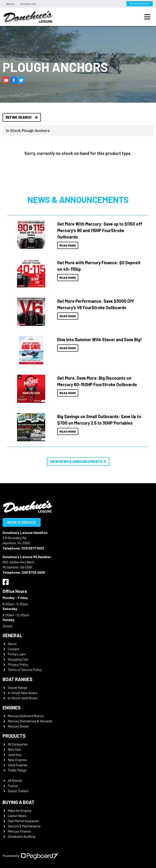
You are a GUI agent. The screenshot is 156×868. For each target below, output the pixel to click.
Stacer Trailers (18, 791)
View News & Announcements (78, 461)
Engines (12, 707)
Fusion (13, 786)
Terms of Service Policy (25, 670)
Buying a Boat (19, 802)
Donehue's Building (21, 836)
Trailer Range (17, 770)
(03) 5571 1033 (33, 548)
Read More (68, 245)
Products (23, 54)
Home (6, 54)
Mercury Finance (19, 831)
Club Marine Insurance (23, 821)
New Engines (17, 760)
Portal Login (17, 654)
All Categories (45, 54)
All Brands (15, 780)
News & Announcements (78, 200)
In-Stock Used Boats (23, 698)
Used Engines (18, 765)
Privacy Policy (18, 664)
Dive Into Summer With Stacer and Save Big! (99, 339)
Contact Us (28, 4)
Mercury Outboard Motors (26, 716)
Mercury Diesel (18, 726)
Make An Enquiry (20, 810)
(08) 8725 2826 (33, 572)
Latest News (17, 816)
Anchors (103, 54)
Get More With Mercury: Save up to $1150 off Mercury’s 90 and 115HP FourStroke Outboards (100, 230)
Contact (14, 649)
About (10, 4)
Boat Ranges (18, 679)
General (12, 635)
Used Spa (15, 754)
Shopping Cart (18, 659)
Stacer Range (17, 687)
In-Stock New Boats (22, 693)
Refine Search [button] (22, 117)
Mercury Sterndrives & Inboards (30, 721)
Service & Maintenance (24, 826)
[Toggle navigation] (147, 17)
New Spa (14, 749)
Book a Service (22, 522)
